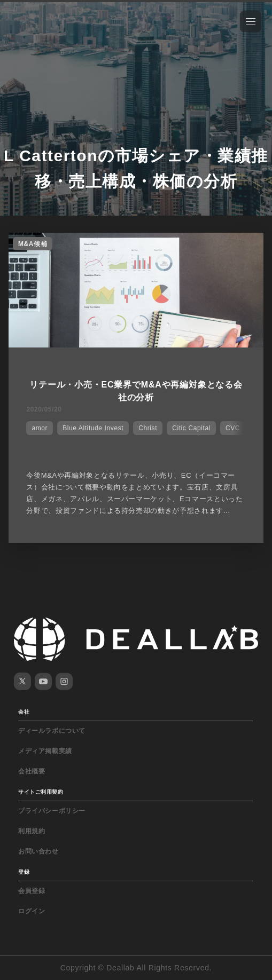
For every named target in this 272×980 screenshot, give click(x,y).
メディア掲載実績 (45, 751)
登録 (24, 872)
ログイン (32, 911)
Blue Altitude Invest (93, 428)
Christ (148, 428)
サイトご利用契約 (41, 792)
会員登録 (32, 891)
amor (40, 428)
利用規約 (32, 831)
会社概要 (32, 771)
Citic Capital (191, 428)
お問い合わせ (38, 851)
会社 (24, 712)
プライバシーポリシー (52, 811)
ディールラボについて (52, 731)
